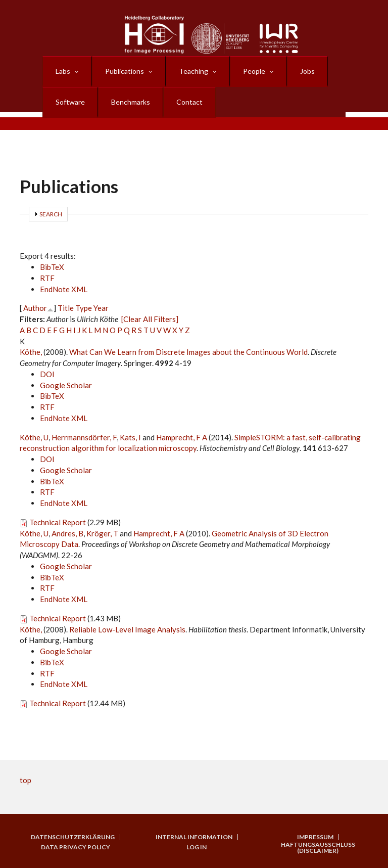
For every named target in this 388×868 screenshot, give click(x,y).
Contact (189, 102)
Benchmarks (131, 102)
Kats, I (130, 437)
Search (51, 214)
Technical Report (58, 522)
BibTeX (52, 267)
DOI (47, 374)
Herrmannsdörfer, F (84, 437)
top (26, 780)
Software (70, 102)
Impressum (315, 837)
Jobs (307, 71)
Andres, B (67, 533)
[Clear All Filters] (150, 319)
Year (101, 308)
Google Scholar (66, 385)
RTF (47, 278)
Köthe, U (34, 437)
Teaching (193, 71)
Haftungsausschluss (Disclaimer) (318, 848)
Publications (125, 71)
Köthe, (32, 352)
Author (35, 308)
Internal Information (194, 837)
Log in (197, 847)
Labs (63, 71)
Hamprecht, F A (182, 437)
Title (66, 308)
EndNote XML (64, 289)
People (254, 71)
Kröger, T (102, 533)
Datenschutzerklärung (73, 837)
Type (84, 308)
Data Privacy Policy (76, 847)
